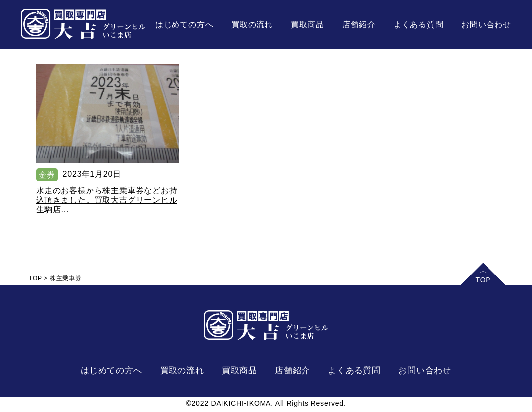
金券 (47, 175)
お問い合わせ (486, 24)
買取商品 (307, 24)
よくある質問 (419, 24)
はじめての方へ (184, 24)
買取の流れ (252, 24)
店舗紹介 (359, 24)
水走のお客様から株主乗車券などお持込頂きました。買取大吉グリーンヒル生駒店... (107, 200)
